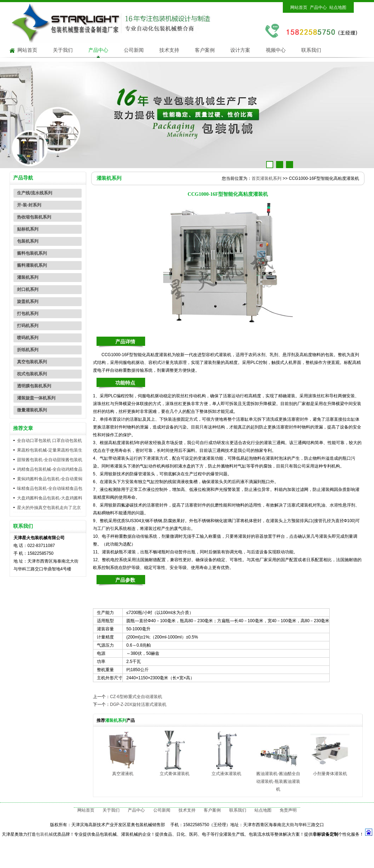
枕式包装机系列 (32, 374)
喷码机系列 (28, 338)
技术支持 (169, 50)
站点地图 (338, 7)
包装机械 (44, 834)
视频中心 (276, 50)
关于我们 (63, 50)
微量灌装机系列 (32, 410)
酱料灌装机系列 (32, 265)
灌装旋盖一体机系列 (36, 398)
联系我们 (311, 50)
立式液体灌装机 (226, 774)
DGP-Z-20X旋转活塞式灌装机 (138, 704)
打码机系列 (28, 326)
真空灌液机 (123, 774)
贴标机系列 (28, 229)
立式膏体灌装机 (175, 774)
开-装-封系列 (29, 205)
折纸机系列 (28, 350)
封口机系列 (28, 289)
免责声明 (288, 810)
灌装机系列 (28, 277)
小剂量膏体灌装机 (330, 774)
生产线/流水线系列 (35, 193)
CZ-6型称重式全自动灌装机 (136, 697)
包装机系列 (28, 241)
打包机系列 (28, 314)
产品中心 (318, 7)
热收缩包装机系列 (34, 217)
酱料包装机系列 (32, 253)
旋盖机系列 (28, 302)
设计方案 (240, 50)
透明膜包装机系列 (34, 386)
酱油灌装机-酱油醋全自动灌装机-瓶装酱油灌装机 (278, 781)
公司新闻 (134, 50)
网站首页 (299, 7)
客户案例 (205, 50)
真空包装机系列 (32, 362)
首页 (256, 178)
